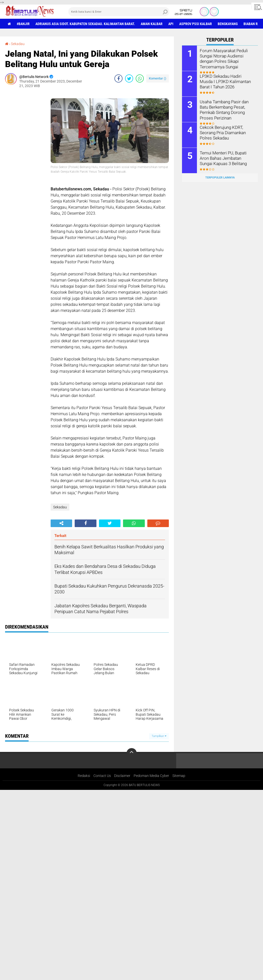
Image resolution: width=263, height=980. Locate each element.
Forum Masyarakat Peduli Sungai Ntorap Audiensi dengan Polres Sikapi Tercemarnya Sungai (223, 58)
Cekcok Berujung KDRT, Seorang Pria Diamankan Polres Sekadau (222, 133)
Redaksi (84, 776)
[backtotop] (132, 753)
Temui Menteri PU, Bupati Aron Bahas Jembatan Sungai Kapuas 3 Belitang (226, 158)
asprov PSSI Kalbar (196, 24)
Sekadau (18, 44)
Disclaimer (122, 776)
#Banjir (23, 24)
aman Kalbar (152, 24)
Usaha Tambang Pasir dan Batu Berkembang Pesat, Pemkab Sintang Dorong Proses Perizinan (224, 109)
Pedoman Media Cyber (151, 776)
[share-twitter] (129, 78)
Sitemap (179, 776)
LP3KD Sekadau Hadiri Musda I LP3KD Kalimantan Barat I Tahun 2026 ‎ (226, 81)
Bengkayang (228, 24)
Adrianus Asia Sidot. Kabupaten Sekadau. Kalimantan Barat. (85, 24)
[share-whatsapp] (140, 78)
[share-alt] (61, 523)
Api (171, 24)
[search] (119, 12)
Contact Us (102, 776)
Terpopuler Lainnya (220, 178)
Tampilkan (159, 736)
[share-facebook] (118, 78)
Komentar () (158, 78)
